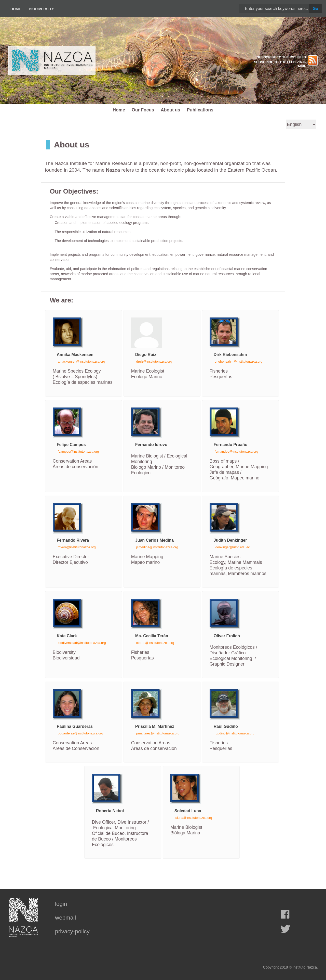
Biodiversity (41, 9)
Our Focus (143, 110)
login (61, 904)
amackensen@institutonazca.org (81, 361)
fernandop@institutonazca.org (236, 451)
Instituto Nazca (305, 967)
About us (170, 110)
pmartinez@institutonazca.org (158, 733)
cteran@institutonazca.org (155, 643)
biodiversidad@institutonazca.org (82, 643)
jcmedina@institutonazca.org (157, 547)
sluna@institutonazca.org (194, 818)
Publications (200, 110)
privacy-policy (72, 931)
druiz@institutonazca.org (154, 361)
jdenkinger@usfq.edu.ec (232, 547)
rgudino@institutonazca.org (235, 733)
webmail (65, 918)
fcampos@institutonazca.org (78, 451)
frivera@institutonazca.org (77, 547)
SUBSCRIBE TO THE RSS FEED (281, 57)
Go (315, 9)
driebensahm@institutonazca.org (239, 361)
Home (16, 9)
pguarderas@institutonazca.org (80, 733)
